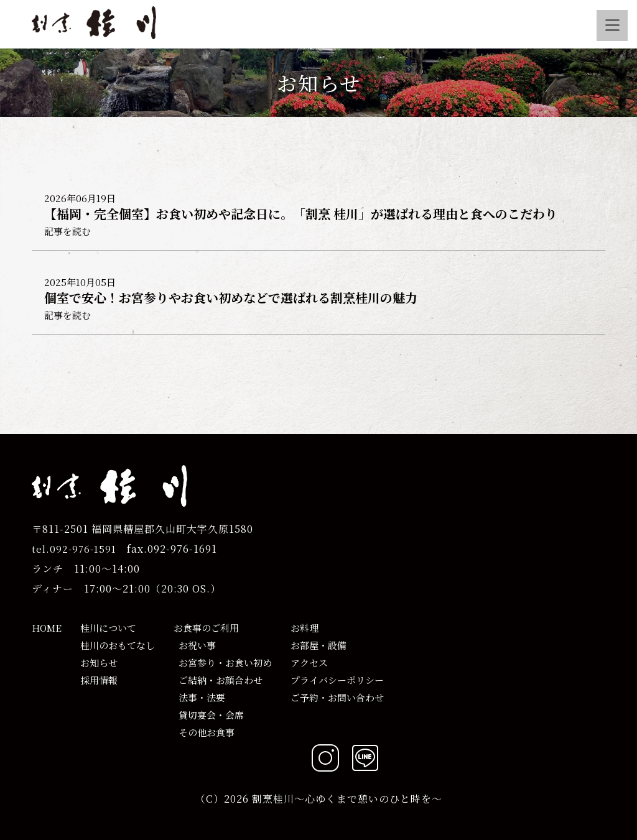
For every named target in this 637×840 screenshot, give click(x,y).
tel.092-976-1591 (74, 549)
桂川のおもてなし (118, 645)
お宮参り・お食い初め (223, 662)
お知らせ (99, 662)
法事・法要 (199, 697)
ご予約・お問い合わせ (337, 697)
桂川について (108, 628)
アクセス (309, 662)
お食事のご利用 (206, 628)
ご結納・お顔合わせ (218, 680)
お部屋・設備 (318, 645)
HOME (47, 628)
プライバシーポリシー (337, 680)
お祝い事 (195, 645)
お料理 (305, 628)
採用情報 (99, 680)
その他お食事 (204, 732)
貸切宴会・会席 (209, 715)
